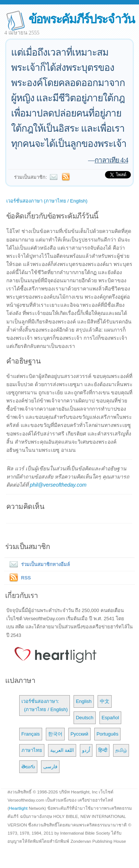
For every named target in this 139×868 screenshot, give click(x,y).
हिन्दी (103, 750)
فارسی (50, 767)
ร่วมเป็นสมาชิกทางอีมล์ (38, 564)
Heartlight (18, 808)
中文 (105, 701)
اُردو (86, 750)
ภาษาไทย (32, 750)
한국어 (55, 734)
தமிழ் (121, 750)
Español (110, 718)
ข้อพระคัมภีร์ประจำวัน (82, 19)
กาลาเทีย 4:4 (111, 160)
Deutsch (85, 718)
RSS (26, 578)
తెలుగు (28, 767)
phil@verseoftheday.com (58, 485)
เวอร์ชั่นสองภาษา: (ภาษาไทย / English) (45, 705)
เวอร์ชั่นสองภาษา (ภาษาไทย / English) (47, 201)
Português (107, 734)
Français (31, 734)
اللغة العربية (62, 750)
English (84, 701)
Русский (79, 734)
